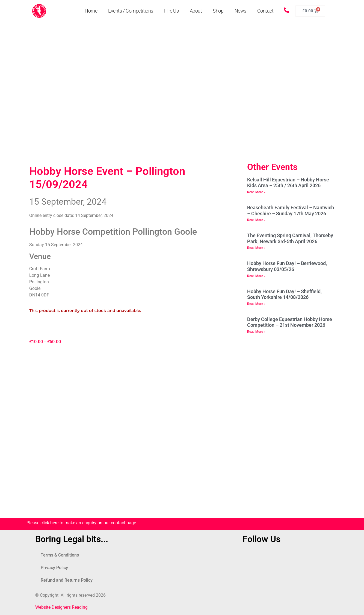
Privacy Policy (54, 568)
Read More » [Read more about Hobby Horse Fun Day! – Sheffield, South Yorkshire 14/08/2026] (256, 304)
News (240, 11)
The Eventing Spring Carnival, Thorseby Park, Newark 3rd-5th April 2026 (290, 238)
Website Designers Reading (61, 607)
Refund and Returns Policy (67, 580)
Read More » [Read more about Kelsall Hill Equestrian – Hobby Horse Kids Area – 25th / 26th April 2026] (256, 192)
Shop (218, 11)
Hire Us (171, 11)
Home (91, 11)
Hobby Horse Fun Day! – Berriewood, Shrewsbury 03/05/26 (287, 266)
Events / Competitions (131, 11)
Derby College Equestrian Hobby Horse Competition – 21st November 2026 (290, 322)
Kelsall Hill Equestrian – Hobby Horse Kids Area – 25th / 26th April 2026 (288, 183)
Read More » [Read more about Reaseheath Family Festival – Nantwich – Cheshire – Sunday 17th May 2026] (256, 220)
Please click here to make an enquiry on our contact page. (82, 523)
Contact (265, 11)
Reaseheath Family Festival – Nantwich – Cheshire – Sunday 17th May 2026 (291, 211)
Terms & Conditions (60, 555)
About (196, 11)
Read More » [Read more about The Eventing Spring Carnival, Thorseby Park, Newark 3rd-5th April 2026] (256, 248)
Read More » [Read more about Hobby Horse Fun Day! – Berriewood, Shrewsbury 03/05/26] (256, 276)
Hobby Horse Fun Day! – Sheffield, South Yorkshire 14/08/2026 (284, 294)
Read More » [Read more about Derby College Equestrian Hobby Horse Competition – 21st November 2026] (256, 332)
